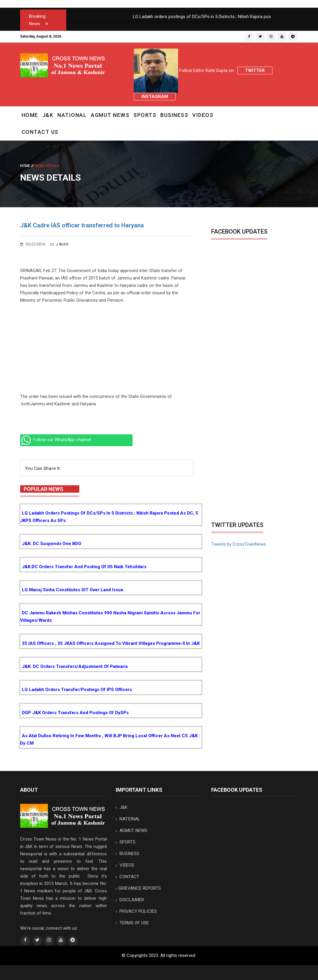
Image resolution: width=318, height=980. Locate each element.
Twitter (255, 70)
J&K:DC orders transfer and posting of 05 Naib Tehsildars (84, 567)
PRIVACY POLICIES (136, 911)
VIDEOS (203, 115)
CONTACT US (40, 132)
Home (30, 115)
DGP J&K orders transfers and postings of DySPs (75, 713)
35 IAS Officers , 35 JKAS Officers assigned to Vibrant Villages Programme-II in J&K (111, 643)
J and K (59, 244)
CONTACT (127, 877)
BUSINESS (174, 115)
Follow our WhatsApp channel (56, 440)
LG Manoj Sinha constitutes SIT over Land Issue (73, 590)
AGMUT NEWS (110, 115)
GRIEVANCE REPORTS (138, 888)
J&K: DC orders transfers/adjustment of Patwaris (75, 666)
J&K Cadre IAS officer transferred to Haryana (82, 225)
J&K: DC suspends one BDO (52, 544)
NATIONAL (72, 115)
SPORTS (145, 115)
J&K (48, 115)
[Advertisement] (107, 351)
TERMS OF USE (132, 923)
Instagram (155, 97)
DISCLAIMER (130, 900)
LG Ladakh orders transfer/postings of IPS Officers (77, 690)
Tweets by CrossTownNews (239, 544)
